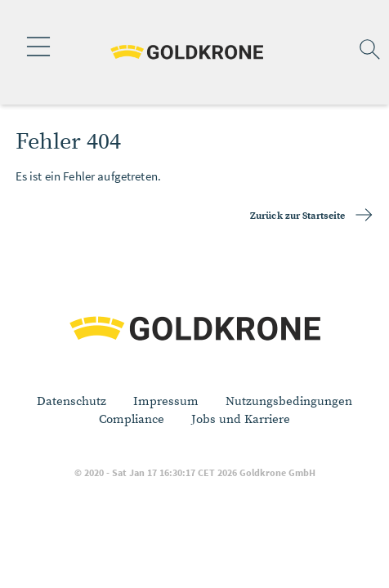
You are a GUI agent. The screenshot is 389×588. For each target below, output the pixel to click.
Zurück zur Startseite (298, 216)
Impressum (166, 401)
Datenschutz (72, 401)
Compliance (132, 419)
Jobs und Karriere (241, 419)
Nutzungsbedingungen (289, 401)
